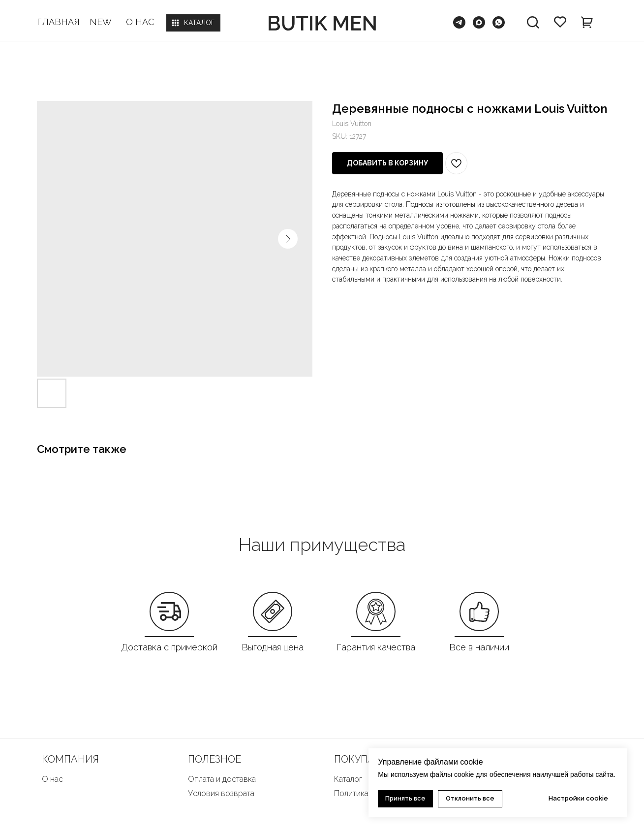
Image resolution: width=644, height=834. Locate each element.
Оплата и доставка (222, 779)
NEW (101, 22)
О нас (52, 779)
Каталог (348, 779)
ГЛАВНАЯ (58, 22)
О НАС (140, 22)
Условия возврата (221, 793)
